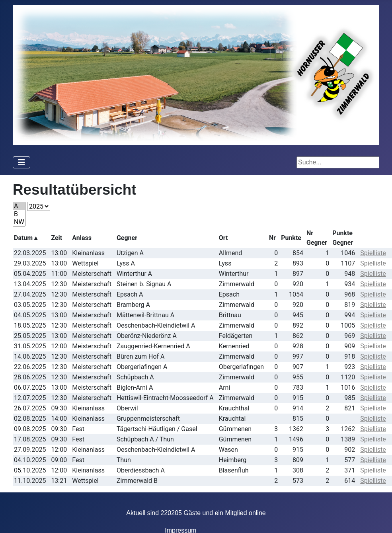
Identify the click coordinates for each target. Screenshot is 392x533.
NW (19, 222)
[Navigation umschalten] (21, 162)
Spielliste (373, 253)
